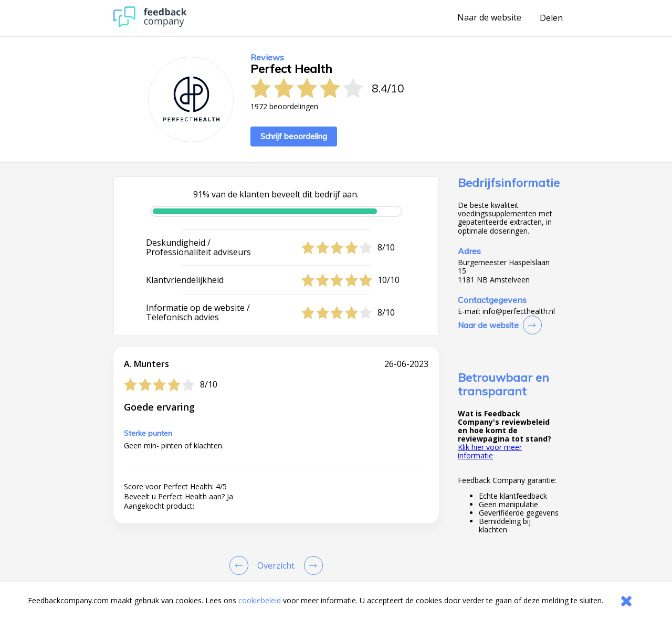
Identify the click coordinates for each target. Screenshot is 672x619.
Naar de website (489, 18)
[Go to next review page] (311, 565)
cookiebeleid (260, 600)
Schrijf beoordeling (294, 136)
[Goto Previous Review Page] (241, 565)
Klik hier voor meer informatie (490, 451)
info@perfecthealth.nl (519, 311)
